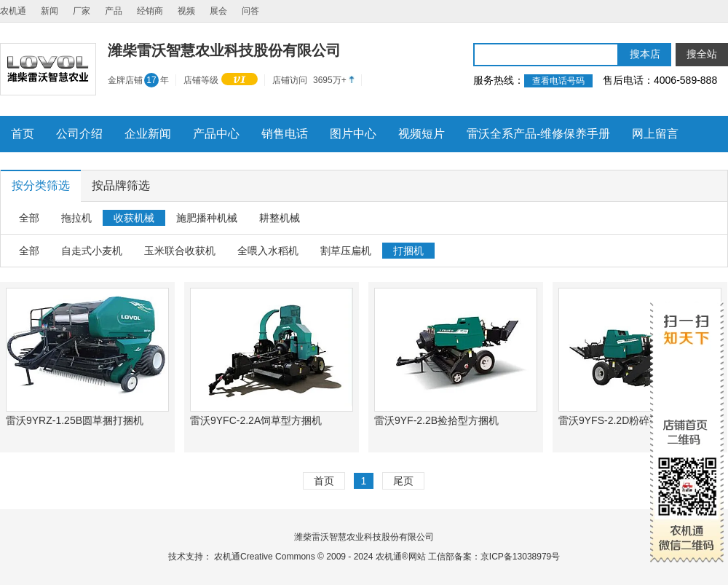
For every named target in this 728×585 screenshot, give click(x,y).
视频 (186, 11)
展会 (218, 11)
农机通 (13, 11)
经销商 (150, 11)
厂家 (82, 11)
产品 (114, 11)
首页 (324, 481)
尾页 (403, 481)
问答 (250, 11)
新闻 (50, 11)
